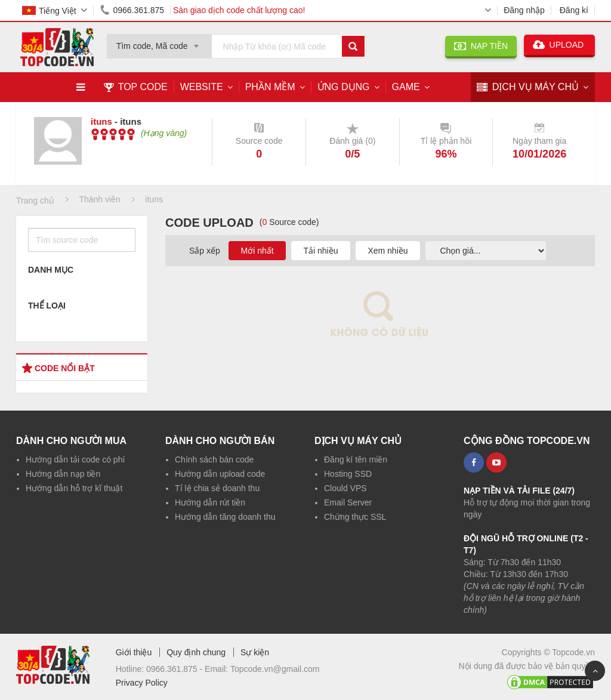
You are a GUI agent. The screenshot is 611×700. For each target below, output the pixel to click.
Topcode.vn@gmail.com (275, 669)
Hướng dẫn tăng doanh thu (225, 517)
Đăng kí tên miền (356, 460)
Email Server (348, 502)
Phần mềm (270, 87)
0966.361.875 (130, 10)
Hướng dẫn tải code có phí (75, 460)
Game (406, 87)
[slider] (113, 134)
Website (202, 87)
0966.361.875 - (175, 669)
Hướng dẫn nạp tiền (63, 474)
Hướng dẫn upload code (220, 474)
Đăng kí (574, 10)
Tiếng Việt (49, 11)
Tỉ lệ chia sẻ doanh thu (217, 488)
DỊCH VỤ (528, 87)
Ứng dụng (344, 87)
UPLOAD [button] (559, 45)
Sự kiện (255, 652)
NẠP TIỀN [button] (481, 46)
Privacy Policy (142, 683)
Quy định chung (196, 652)
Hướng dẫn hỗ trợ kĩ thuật (74, 488)
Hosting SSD (348, 474)
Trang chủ (35, 201)
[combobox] (159, 42)
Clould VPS (345, 488)
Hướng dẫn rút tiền (210, 502)
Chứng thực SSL (355, 517)
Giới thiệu (134, 652)
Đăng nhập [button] (524, 10)
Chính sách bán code (214, 460)
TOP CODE (136, 87)
